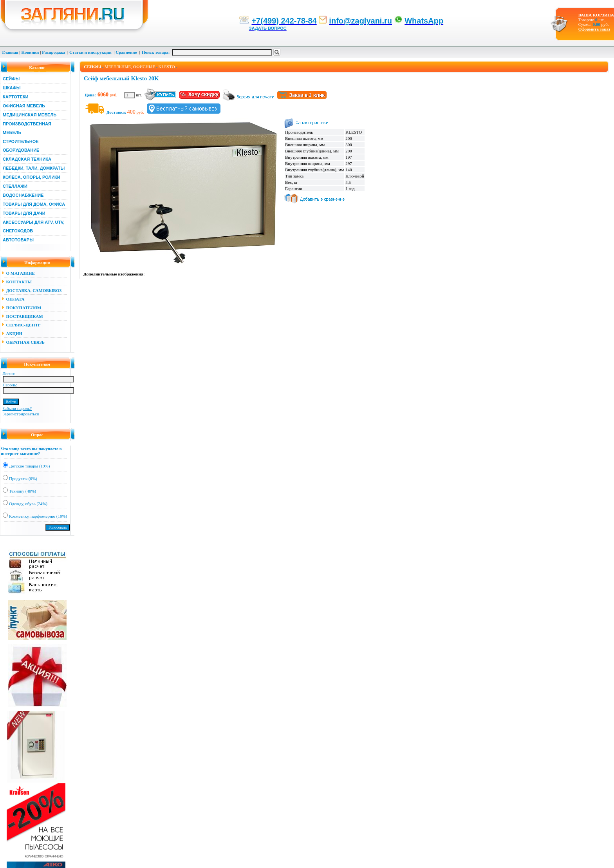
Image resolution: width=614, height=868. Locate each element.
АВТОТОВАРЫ (18, 240)
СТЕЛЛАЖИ (15, 186)
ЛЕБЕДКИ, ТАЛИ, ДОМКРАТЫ (34, 168)
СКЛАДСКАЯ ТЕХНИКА (27, 159)
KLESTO (167, 67)
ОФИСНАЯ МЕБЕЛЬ (24, 106)
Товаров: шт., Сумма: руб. (594, 20)
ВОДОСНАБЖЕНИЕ (23, 195)
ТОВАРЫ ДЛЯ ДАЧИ (24, 213)
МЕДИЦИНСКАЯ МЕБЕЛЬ (30, 115)
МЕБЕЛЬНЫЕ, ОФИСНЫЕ (130, 67)
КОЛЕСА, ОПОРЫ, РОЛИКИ (32, 177)
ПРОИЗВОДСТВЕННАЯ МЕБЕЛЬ (27, 128)
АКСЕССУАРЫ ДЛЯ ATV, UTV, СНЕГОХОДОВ (34, 227)
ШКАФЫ (12, 88)
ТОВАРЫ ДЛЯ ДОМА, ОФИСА (34, 204)
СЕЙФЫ (11, 79)
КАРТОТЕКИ (16, 97)
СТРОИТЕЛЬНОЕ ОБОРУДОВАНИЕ (21, 146)
